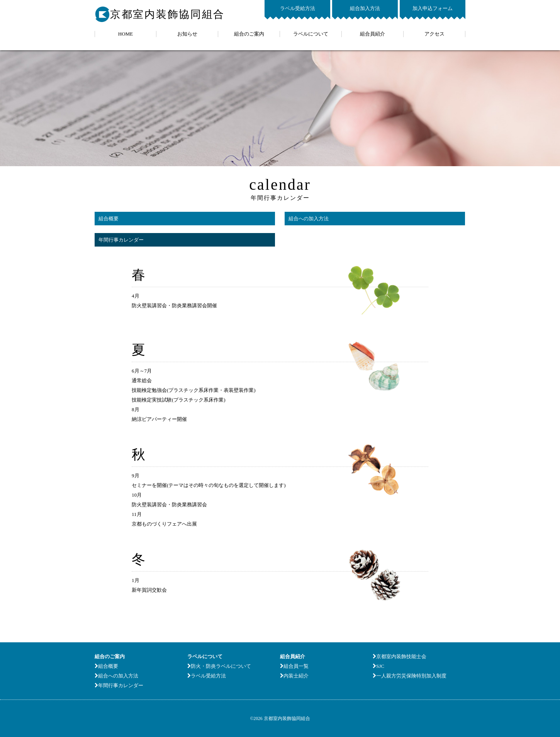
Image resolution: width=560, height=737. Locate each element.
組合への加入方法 (309, 219)
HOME (126, 34)
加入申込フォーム (433, 8)
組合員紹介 (372, 34)
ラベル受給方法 (298, 8)
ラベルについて (311, 34)
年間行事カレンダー (121, 240)
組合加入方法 (365, 8)
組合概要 (109, 219)
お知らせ (187, 34)
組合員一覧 (294, 666)
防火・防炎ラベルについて (219, 666)
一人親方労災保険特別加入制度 (410, 676)
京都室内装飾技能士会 (400, 656)
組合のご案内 (249, 34)
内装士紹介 (294, 676)
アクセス (434, 34)
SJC (378, 666)
